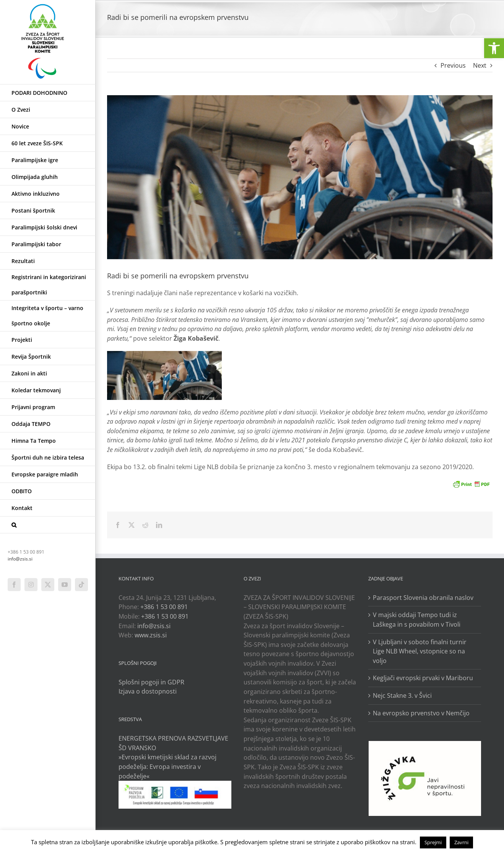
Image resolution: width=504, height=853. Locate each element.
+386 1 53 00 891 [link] (164, 607)
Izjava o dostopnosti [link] (148, 691)
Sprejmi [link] (433, 842)
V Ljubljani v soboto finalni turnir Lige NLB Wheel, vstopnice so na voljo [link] (420, 651)
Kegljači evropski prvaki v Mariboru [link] (423, 678)
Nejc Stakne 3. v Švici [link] (402, 695)
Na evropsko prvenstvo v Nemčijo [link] (421, 713)
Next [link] (480, 65)
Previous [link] (453, 65)
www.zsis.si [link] (151, 635)
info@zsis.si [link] (20, 559)
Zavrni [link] (461, 842)
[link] (494, 48)
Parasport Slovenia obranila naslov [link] (423, 598)
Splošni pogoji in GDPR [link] (151, 682)
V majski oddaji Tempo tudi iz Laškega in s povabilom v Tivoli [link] (417, 620)
